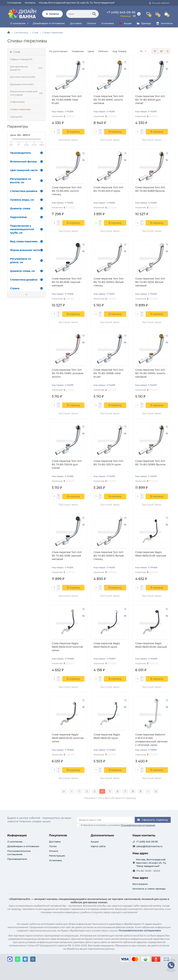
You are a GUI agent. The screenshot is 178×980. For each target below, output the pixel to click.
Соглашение (14, 3)
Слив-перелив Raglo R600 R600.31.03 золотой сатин (67, 647)
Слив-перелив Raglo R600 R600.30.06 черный (151, 645)
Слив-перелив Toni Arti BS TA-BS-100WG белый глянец (109, 556)
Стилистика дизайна (26, 191)
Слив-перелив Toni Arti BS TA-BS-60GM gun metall (150, 100)
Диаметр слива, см (26, 271)
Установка (108, 23)
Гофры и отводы (21, 59)
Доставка (76, 23)
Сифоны (17, 102)
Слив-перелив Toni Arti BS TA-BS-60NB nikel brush (67, 100)
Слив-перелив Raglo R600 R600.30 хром (107, 736)
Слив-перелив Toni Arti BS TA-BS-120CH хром (108, 463)
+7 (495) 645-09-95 (147, 842)
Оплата (91, 23)
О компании (18, 23)
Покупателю (58, 835)
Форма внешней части (26, 250)
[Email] (106, 820)
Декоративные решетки (26, 68)
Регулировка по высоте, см (26, 181)
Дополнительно (102, 835)
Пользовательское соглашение (19, 853)
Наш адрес (140, 878)
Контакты (30, 3)
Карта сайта (98, 846)
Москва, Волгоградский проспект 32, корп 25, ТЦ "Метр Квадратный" (77, 3)
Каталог (52, 14)
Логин (53, 846)
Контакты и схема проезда (149, 889)
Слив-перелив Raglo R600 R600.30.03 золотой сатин (68, 738)
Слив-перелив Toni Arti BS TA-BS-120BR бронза (150, 463)
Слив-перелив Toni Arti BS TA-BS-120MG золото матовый (150, 373)
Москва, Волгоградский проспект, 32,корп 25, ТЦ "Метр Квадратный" (151, 863)
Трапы (16, 117)
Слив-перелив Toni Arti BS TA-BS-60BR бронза (150, 189)
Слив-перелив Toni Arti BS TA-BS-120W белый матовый (150, 282)
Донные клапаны (23, 77)
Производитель (26, 153)
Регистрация (57, 856)
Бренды (144, 23)
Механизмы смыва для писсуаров (26, 93)
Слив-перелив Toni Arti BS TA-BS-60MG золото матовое (108, 100)
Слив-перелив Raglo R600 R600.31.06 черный (151, 554)
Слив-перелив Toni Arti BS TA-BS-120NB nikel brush (108, 373)
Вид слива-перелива (26, 241)
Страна (26, 288)
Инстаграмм (140, 884)
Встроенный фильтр (26, 162)
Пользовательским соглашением (140, 930)
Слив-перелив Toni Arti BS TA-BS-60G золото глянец (67, 191)
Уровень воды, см (26, 200)
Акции (125, 23)
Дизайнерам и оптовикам (49, 23)
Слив (35, 32)
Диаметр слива (26, 208)
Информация (17, 835)
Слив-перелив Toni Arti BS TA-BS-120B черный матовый (67, 556)
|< (64, 791)
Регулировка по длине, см (26, 261)
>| (156, 791)
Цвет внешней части (26, 170)
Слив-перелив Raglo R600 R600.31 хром (107, 645)
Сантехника (21, 32)
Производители (17, 859)
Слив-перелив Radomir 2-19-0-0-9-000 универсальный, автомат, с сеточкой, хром (152, 740)
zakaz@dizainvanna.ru (149, 846)
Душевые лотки (22, 84)
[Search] (82, 14)
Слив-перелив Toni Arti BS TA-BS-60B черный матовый (67, 282)
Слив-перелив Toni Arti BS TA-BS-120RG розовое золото (68, 373)
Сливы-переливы (53, 32)
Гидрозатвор (26, 217)
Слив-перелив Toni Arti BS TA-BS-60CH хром (108, 189)
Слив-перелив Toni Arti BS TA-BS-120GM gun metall (67, 464)
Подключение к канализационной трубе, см (26, 229)
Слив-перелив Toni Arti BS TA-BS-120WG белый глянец (109, 282)
